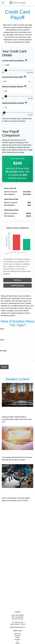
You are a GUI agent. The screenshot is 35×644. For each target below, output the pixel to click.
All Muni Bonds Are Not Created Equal (14, 410)
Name (2, 329)
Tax (17, 641)
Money (17, 643)
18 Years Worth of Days (15, 452)
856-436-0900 (19, 615)
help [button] (26, 60)
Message (3, 351)
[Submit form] (4, 367)
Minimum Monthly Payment (14, 86)
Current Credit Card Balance (15, 60)
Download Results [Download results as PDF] (18, 285)
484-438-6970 (19, 617)
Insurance (17, 639)
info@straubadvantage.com (17, 627)
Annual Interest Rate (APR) (14, 77)
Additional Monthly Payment (15, 103)
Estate (17, 638)
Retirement (17, 634)
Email (2, 340)
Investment (17, 636)
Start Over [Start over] (17, 280)
